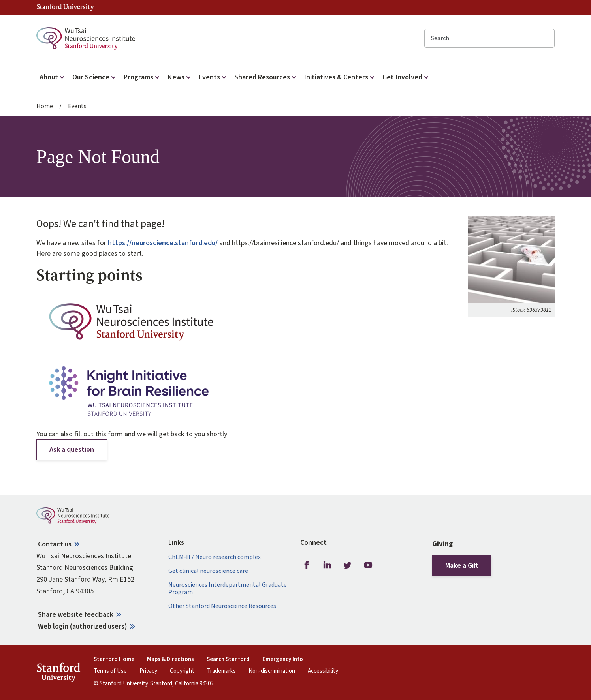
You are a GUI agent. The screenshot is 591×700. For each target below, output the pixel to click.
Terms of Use (110, 671)
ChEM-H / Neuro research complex (215, 557)
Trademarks (221, 671)
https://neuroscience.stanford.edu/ (163, 243)
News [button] (180, 77)
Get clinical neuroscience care (208, 571)
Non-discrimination (272, 671)
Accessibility (323, 671)
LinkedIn (327, 565)
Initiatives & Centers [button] (340, 77)
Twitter (348, 565)
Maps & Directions (170, 659)
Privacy (148, 671)
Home (45, 106)
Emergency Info (283, 659)
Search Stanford (228, 659)
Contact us (55, 544)
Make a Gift (462, 566)
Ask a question (72, 449)
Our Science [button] (95, 77)
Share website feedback (76, 615)
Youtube (368, 565)
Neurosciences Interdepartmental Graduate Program (228, 589)
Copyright (182, 671)
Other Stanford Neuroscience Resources (222, 606)
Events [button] (213, 77)
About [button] (53, 77)
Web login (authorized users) (83, 626)
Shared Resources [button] (266, 77)
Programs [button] (142, 77)
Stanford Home (114, 659)
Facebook (307, 565)
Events (77, 106)
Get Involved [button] (406, 77)
